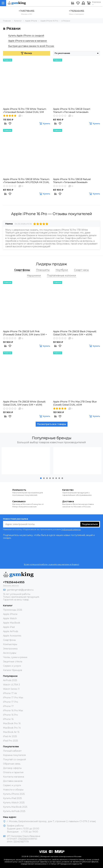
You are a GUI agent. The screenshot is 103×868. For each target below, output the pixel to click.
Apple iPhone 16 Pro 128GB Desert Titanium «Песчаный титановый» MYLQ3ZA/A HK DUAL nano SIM (72, 111)
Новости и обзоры (13, 790)
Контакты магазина (14, 777)
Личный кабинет (12, 751)
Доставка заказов (13, 781)
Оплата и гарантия (13, 772)
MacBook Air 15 (11, 732)
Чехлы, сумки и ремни (15, 657)
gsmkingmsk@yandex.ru (20, 590)
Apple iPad (9, 627)
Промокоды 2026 (13, 610)
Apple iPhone (10, 614)
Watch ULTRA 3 (11, 685)
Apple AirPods (11, 631)
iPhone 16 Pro (10, 715)
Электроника (10, 649)
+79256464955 (76, 11)
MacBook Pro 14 (12, 728)
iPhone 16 (8, 719)
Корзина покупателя (14, 755)
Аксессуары (10, 653)
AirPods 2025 (10, 680)
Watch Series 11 (11, 689)
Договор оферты (12, 768)
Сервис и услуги (12, 666)
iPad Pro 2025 (10, 741)
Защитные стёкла (13, 662)
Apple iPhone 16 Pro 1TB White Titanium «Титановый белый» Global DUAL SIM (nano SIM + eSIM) (25, 111)
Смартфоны (9, 640)
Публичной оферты (71, 529)
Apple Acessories (12, 636)
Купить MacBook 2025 (15, 807)
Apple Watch (10, 618)
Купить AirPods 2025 (14, 811)
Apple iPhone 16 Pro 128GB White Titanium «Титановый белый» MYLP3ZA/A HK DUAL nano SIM (26, 181)
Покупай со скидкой (14, 759)
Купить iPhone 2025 (14, 794)
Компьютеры (10, 644)
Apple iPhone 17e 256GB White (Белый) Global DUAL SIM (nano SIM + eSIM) (24, 403)
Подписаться (90, 524)
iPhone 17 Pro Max (13, 698)
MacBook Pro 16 (12, 723)
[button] (41, 478)
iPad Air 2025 (10, 736)
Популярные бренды (52, 438)
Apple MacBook (12, 623)
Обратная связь (12, 764)
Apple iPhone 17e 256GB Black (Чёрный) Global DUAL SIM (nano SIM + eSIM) (75, 333)
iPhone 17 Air (10, 693)
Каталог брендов (13, 670)
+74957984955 (26, 11)
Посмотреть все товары (52, 424)
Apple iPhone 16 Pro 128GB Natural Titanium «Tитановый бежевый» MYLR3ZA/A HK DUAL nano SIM (72, 181)
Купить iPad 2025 (12, 798)
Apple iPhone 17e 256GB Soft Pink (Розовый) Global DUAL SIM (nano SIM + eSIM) (25, 333)
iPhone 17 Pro (11, 702)
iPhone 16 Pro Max (13, 711)
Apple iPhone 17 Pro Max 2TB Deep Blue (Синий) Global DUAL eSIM (75, 403)
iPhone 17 (8, 706)
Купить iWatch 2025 (14, 803)
